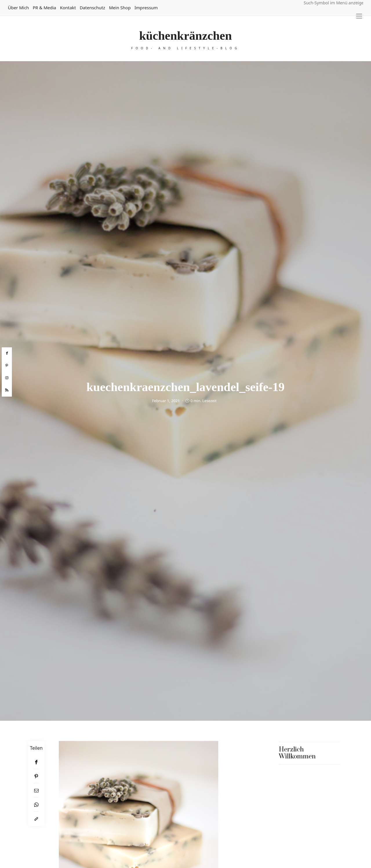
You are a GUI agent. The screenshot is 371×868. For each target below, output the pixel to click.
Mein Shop (120, 8)
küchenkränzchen (185, 36)
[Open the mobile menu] (359, 16)
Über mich (18, 8)
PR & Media (44, 8)
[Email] (36, 790)
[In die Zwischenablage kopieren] (36, 819)
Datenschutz (92, 8)
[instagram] (7, 378)
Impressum (146, 8)
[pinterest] (7, 366)
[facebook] (7, 353)
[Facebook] (36, 762)
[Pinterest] (36, 776)
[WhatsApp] (36, 805)
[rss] (7, 390)
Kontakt (68, 8)
